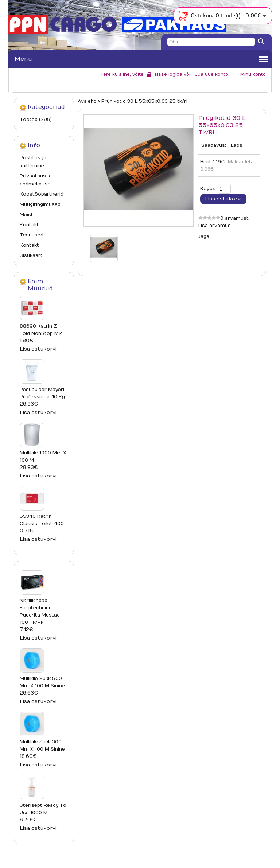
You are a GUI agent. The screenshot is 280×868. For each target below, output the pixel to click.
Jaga (204, 236)
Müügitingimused (40, 204)
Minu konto (253, 74)
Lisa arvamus (215, 226)
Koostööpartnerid (42, 194)
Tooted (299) (36, 120)
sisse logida (168, 74)
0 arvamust (234, 218)
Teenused (32, 235)
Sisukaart (31, 255)
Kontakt (29, 225)
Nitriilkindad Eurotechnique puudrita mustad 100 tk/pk (40, 611)
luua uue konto (211, 74)
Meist (26, 215)
